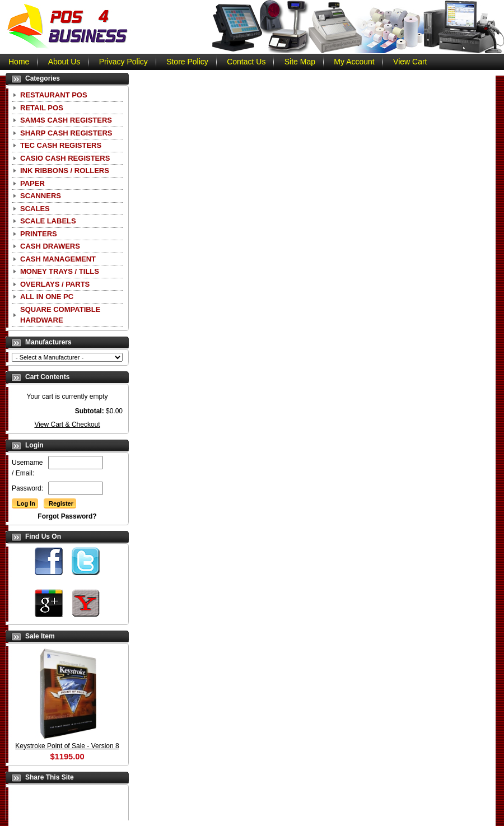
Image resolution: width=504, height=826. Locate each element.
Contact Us (246, 62)
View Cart (410, 62)
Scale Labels (48, 221)
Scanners (41, 196)
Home (19, 62)
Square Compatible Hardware (60, 315)
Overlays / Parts (55, 284)
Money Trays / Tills (60, 271)
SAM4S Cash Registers (66, 120)
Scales (35, 209)
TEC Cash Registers (61, 145)
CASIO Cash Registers (65, 158)
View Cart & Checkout (67, 424)
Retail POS (42, 108)
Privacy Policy (123, 62)
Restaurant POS (54, 95)
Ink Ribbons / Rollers (65, 171)
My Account (354, 62)
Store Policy (187, 62)
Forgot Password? (67, 516)
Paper (32, 183)
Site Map (300, 62)
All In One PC (47, 297)
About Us (64, 62)
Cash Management (58, 259)
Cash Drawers (50, 246)
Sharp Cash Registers (66, 133)
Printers (39, 234)
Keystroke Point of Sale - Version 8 (67, 746)
